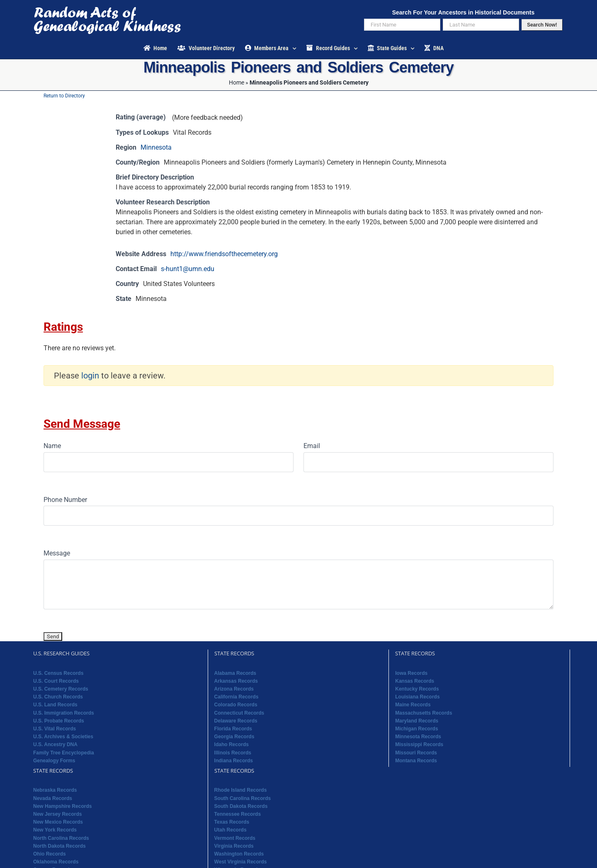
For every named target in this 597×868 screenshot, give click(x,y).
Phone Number (65, 500)
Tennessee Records (238, 814)
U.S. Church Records (58, 697)
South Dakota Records (241, 806)
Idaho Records (232, 744)
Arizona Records (234, 689)
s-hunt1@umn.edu (188, 269)
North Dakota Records (59, 846)
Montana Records (416, 761)
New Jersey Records (57, 814)
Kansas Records (415, 681)
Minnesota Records (418, 737)
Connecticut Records (239, 713)
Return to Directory (64, 96)
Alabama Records (235, 673)
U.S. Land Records (55, 705)
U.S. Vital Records (55, 729)
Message (57, 553)
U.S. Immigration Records (64, 713)
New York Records (55, 830)
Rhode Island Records (241, 790)
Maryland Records (417, 721)
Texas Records (232, 822)
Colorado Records (236, 705)
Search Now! (542, 25)
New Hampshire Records (62, 806)
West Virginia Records (241, 862)
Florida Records (233, 729)
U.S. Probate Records (59, 721)
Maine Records (413, 705)
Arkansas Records (236, 681)
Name (52, 446)
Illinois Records (233, 753)
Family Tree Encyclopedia (64, 753)
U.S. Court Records (56, 681)
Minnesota (156, 147)
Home (237, 82)
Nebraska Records (55, 790)
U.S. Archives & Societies (63, 737)
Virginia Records (234, 846)
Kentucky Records (417, 689)
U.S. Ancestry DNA (55, 744)
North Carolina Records (61, 838)
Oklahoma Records (56, 862)
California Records (237, 697)
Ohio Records (50, 854)
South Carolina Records (243, 798)
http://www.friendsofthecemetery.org (224, 254)
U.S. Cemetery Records (61, 689)
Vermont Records (235, 838)
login (90, 376)
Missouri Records (416, 753)
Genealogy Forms (54, 761)
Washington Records (239, 854)
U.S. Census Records (58, 673)
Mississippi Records (419, 744)
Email (312, 446)
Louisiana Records (417, 697)
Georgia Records (234, 737)
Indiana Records (234, 761)
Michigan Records (416, 729)
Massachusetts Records (423, 713)
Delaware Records (236, 721)
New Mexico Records (58, 822)
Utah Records (231, 830)
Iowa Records (411, 673)
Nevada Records (53, 798)
